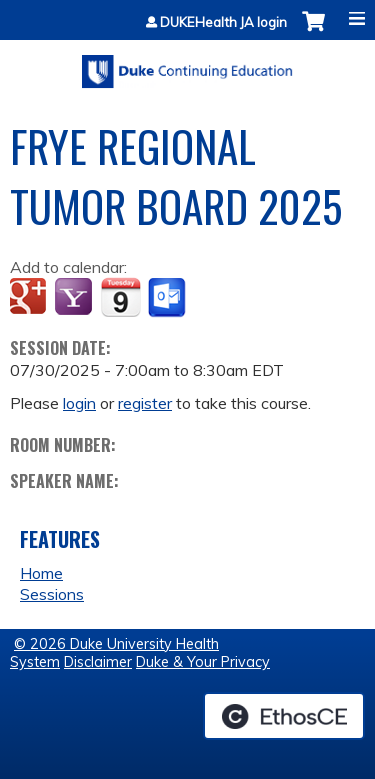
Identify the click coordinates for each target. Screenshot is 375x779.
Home (41, 573)
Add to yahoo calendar (75, 298)
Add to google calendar (30, 298)
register (145, 403)
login (79, 403)
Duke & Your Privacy (203, 662)
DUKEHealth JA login (223, 22)
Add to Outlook (168, 298)
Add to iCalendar (120, 297)
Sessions (52, 594)
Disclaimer (98, 662)
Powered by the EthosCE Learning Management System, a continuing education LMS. (284, 716)
